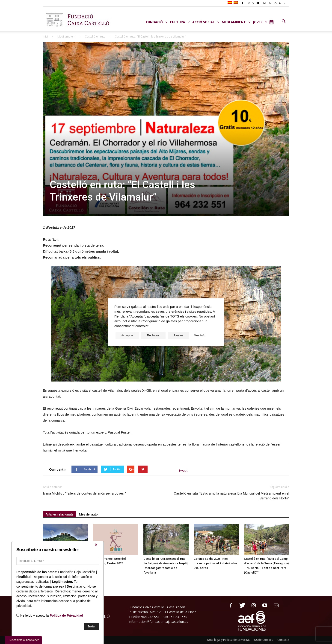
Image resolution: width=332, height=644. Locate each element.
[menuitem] (230, 3)
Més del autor (89, 514)
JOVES (260, 22)
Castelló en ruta (95, 36)
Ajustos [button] (179, 335)
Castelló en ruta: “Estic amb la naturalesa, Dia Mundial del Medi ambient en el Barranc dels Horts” (231, 496)
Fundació (157, 22)
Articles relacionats (60, 514)
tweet (183, 471)
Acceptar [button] (127, 335)
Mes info (200, 335)
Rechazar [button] (153, 335)
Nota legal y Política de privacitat (228, 640)
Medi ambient (66, 36)
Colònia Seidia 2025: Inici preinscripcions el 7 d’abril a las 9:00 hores (215, 563)
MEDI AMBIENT (236, 22)
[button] (284, 22)
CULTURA (180, 22)
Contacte (277, 3)
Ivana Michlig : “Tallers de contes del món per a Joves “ (84, 493)
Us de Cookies (264, 640)
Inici (45, 36)
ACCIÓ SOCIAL (206, 22)
